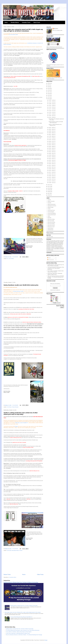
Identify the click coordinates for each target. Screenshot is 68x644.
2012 (49, 185)
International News (15, 550)
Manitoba (49, 218)
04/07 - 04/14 (52, 160)
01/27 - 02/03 (52, 177)
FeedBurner (58, 290)
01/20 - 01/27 (52, 179)
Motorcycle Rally (51, 221)
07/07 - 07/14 (52, 140)
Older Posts (40, 575)
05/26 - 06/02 (52, 148)
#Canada (49, 203)
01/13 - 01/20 (52, 181)
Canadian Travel (26, 22)
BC (7, 259)
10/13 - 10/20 (52, 117)
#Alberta (49, 200)
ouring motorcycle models (18, 291)
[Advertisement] (24, 271)
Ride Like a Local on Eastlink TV (22, 423)
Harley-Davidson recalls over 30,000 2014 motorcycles (21, 285)
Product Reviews (15, 407)
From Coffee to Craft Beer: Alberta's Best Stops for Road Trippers (56, 271)
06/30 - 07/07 (52, 141)
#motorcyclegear (51, 212)
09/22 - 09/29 (52, 128)
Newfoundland (50, 228)
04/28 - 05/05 (52, 155)
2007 (49, 193)
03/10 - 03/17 (52, 167)
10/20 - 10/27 (52, 116)
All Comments (51, 260)
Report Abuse (50, 233)
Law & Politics (11, 259)
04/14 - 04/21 (52, 159)
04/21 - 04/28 (52, 157)
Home (6, 22)
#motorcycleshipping (52, 213)
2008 (49, 192)
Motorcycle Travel (51, 227)
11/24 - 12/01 (52, 107)
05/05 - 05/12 (52, 153)
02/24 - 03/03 (52, 171)
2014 (49, 97)
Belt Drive (56, 29)
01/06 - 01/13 (52, 183)
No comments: (15, 257)
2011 (49, 186)
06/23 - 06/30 (52, 143)
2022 (49, 85)
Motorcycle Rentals (51, 222)
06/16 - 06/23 (52, 145)
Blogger (46, 640)
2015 (49, 95)
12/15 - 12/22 (52, 102)
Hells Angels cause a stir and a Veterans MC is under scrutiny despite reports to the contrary (23, 612)
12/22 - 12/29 (52, 100)
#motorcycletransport (52, 215)
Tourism (21, 550)
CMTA (49, 216)
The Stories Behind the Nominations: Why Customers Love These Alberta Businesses (56, 268)
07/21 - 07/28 (52, 138)
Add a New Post (50, 237)
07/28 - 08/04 (52, 136)
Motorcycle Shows (51, 225)
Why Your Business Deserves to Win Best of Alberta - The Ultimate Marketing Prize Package (56, 277)
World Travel (37, 22)
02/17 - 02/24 (52, 172)
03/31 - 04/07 (52, 162)
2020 (49, 87)
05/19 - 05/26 (52, 150)
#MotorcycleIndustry (52, 204)
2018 (49, 90)
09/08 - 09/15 (52, 131)
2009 (49, 190)
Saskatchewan (50, 230)
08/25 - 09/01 (52, 133)
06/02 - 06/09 (52, 147)
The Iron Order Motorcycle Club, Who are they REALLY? (21, 617)
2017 (49, 92)
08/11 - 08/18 (52, 134)
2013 (49, 99)
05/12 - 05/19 (52, 152)
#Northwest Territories (52, 206)
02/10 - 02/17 (52, 174)
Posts (49, 258)
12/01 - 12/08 (52, 105)
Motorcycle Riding (51, 224)
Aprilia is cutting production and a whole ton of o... (55, 125)
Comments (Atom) (13, 577)
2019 (49, 88)
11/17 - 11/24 (52, 109)
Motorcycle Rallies (51, 219)
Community (9, 550)
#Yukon (49, 209)
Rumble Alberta (15, 22)
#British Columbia (51, 201)
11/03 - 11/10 (52, 112)
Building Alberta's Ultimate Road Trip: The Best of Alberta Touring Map (21, 582)
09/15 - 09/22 (52, 129)
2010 (49, 188)
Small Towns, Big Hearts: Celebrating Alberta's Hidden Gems (55, 274)
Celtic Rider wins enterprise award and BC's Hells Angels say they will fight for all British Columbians (23, 30)
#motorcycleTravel (51, 210)
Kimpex (16, 426)
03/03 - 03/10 (52, 169)
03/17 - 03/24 (52, 165)
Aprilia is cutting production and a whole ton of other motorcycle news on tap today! (21, 413)
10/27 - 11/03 (52, 114)
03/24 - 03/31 (52, 164)
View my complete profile (57, 30)
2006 (49, 195)
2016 (49, 94)
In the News (9, 407)
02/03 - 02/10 (52, 176)
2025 (49, 83)
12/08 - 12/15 (52, 104)
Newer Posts (7, 575)
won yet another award (13, 35)
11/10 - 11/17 (52, 110)
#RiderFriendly (50, 207)
